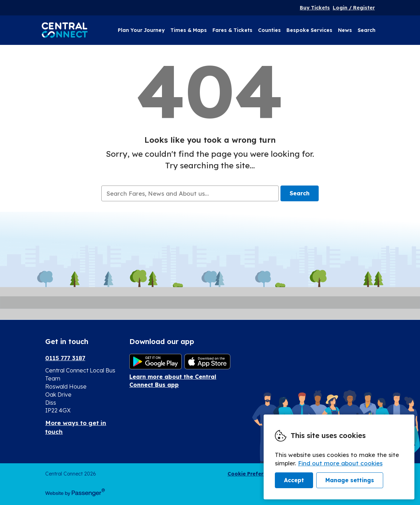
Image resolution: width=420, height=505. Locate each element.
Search (367, 30)
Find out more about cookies (340, 463)
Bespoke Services (309, 30)
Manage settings (350, 480)
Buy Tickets (315, 8)
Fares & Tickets (232, 30)
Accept (294, 480)
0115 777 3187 (65, 358)
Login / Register (354, 8)
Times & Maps (189, 30)
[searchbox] (190, 193)
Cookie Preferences (253, 474)
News (345, 30)
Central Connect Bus (65, 30)
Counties (269, 30)
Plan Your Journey (141, 30)
